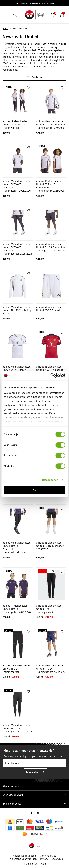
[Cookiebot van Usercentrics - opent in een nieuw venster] (50, 375)
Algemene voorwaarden (23, 859)
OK (34, 490)
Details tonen (50, 480)
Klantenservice (48, 856)
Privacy (44, 859)
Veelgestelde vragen (24, 856)
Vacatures (57, 859)
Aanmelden (32, 772)
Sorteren (37, 77)
